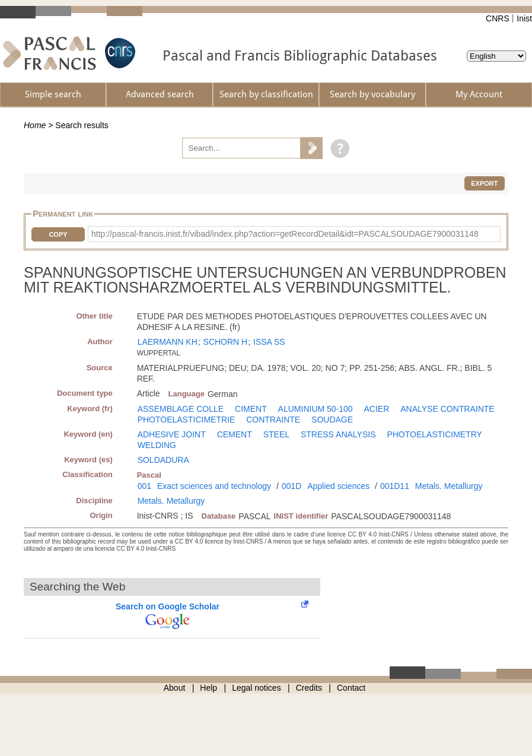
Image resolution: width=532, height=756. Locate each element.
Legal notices (257, 688)
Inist (524, 18)
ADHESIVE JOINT (172, 434)
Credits (309, 688)
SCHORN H (226, 342)
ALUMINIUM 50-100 (316, 409)
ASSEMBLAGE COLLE (181, 409)
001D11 (395, 486)
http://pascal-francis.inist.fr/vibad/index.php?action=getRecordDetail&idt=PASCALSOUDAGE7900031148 (285, 234)
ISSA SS (269, 342)
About (175, 688)
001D (292, 486)
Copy (58, 234)
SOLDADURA (163, 460)
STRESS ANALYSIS (338, 434)
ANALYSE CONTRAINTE (447, 409)
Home (35, 125)
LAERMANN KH (168, 342)
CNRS (498, 18)
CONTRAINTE (273, 420)
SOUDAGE (332, 420)
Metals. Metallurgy (449, 486)
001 (144, 486)
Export (484, 183)
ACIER (377, 409)
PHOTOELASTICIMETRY (434, 434)
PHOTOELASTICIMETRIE (187, 420)
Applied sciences (338, 486)
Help (208, 688)
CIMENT (251, 409)
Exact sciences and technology (214, 486)
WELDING (157, 445)
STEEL (276, 434)
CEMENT (235, 434)
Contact (351, 688)
